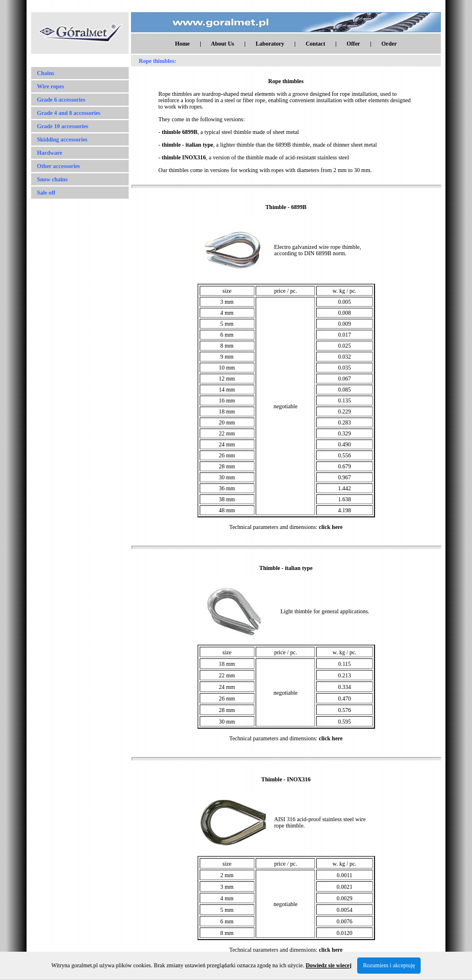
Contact (316, 44)
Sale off (46, 193)
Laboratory (270, 44)
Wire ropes (50, 86)
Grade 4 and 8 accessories (69, 113)
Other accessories (59, 166)
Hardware (50, 153)
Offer (353, 44)
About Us (222, 44)
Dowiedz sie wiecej (329, 965)
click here (331, 527)
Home (182, 44)
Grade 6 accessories (61, 100)
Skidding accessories (62, 139)
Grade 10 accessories (63, 126)
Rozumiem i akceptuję (389, 965)
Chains (46, 73)
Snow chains (52, 179)
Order (389, 44)
